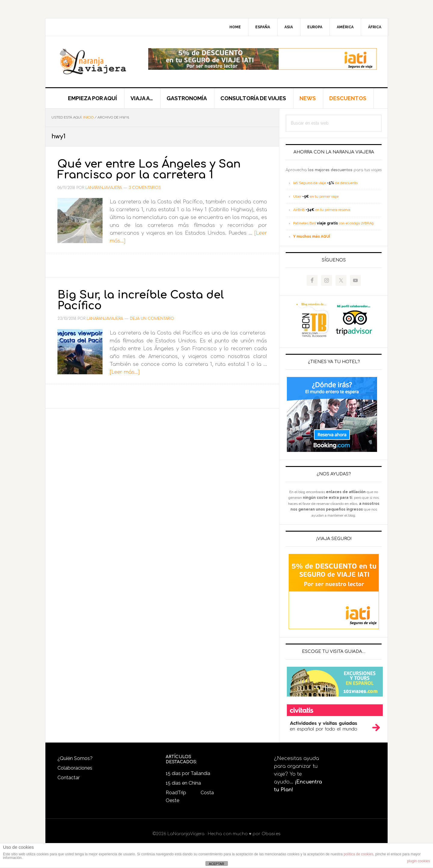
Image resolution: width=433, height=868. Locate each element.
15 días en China (183, 783)
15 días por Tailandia (188, 773)
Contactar (69, 778)
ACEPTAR (216, 864)
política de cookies (359, 854)
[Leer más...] (125, 372)
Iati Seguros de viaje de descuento (325, 183)
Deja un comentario (152, 319)
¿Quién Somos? (75, 758)
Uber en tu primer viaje (316, 196)
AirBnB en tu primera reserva (322, 210)
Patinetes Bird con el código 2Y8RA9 (333, 223)
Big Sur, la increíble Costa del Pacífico (141, 300)
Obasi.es (271, 834)
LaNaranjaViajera (97, 62)
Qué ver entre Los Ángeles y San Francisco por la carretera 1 (149, 169)
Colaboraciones (75, 768)
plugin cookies (419, 861)
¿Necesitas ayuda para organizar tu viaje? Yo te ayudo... (298, 774)
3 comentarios (145, 188)
